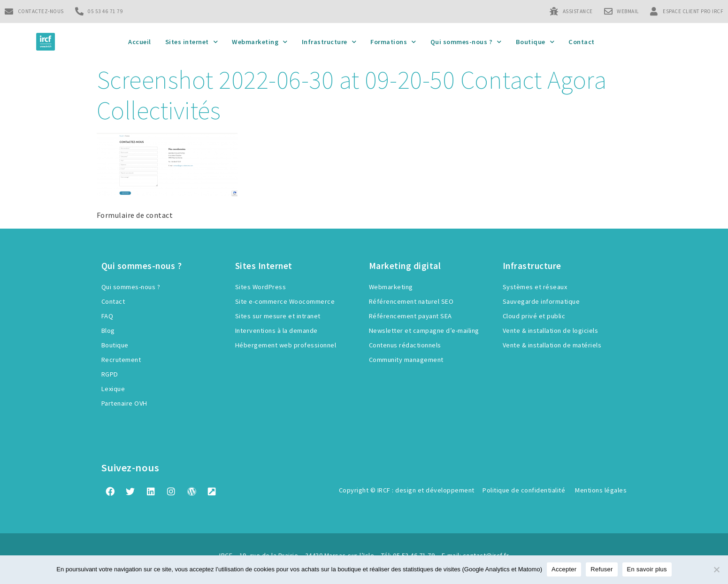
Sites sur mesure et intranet (278, 316)
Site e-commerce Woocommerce (285, 301)
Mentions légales (601, 490)
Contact (582, 42)
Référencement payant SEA (410, 316)
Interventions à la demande (276, 330)
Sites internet (192, 42)
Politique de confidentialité (524, 490)
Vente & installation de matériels (552, 345)
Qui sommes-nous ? (466, 42)
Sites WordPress (261, 287)
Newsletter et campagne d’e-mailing (424, 330)
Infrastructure (329, 42)
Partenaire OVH (124, 403)
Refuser (602, 569)
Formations (393, 42)
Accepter (564, 569)
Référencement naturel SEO (411, 301)
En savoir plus (647, 569)
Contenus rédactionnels (405, 345)
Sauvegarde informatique (541, 301)
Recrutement (121, 360)
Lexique (113, 389)
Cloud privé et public (534, 316)
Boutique (535, 42)
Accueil (140, 42)
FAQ (107, 316)
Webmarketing (260, 42)
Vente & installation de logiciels (551, 330)
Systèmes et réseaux (535, 287)
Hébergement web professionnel (286, 345)
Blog (108, 330)
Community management (406, 360)
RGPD (110, 374)
